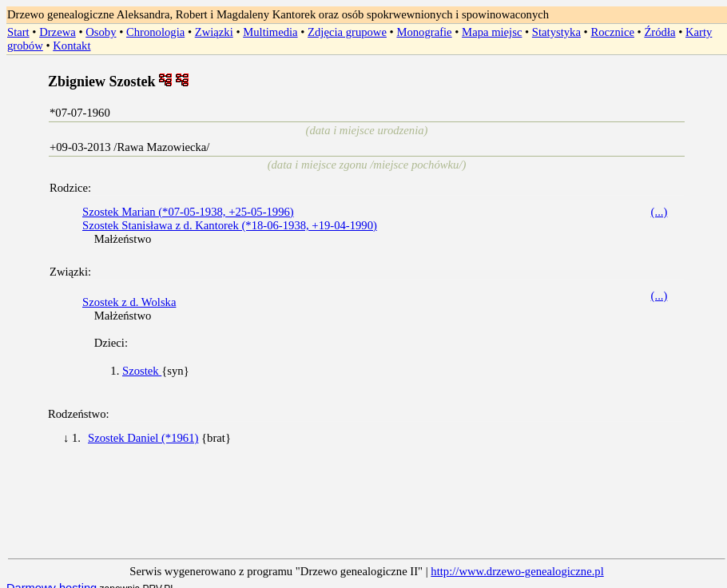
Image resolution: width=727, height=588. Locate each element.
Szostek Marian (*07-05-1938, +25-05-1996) (188, 212)
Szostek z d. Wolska (129, 302)
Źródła (659, 32)
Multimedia (270, 32)
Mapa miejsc (492, 32)
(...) (659, 212)
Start (18, 32)
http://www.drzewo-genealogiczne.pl (517, 571)
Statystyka (556, 32)
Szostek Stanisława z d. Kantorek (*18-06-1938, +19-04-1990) (230, 225)
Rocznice (612, 32)
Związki (214, 32)
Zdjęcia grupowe (347, 32)
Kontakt (72, 46)
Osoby (101, 32)
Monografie (424, 32)
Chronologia (155, 32)
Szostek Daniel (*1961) (143, 438)
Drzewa (58, 32)
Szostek (142, 371)
